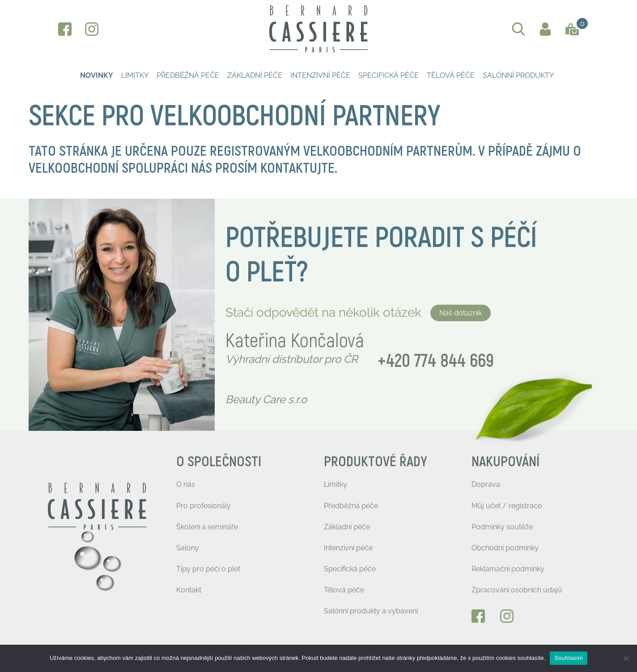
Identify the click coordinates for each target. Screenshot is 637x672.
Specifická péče (389, 75)
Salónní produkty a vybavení (371, 611)
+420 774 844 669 (436, 361)
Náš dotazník (461, 313)
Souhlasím (569, 658)
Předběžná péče (188, 75)
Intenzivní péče (320, 75)
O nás (186, 484)
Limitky (135, 75)
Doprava (486, 484)
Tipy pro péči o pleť (208, 569)
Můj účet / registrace (507, 506)
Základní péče (255, 75)
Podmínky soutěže (502, 527)
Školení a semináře (207, 527)
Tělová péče (451, 75)
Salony (188, 548)
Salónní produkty (518, 75)
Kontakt (189, 590)
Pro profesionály (204, 506)
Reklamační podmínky (508, 569)
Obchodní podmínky (505, 548)
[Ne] (626, 658)
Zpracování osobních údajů (517, 590)
